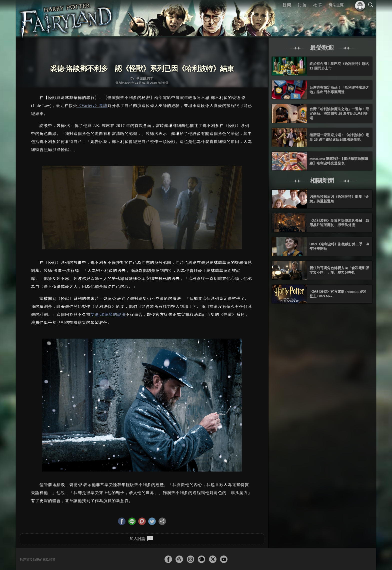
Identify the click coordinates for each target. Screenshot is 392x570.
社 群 (317, 5)
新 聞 (287, 5)
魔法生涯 (336, 5)
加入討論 (141, 539)
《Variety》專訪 (92, 106)
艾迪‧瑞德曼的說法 (108, 314)
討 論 (302, 5)
